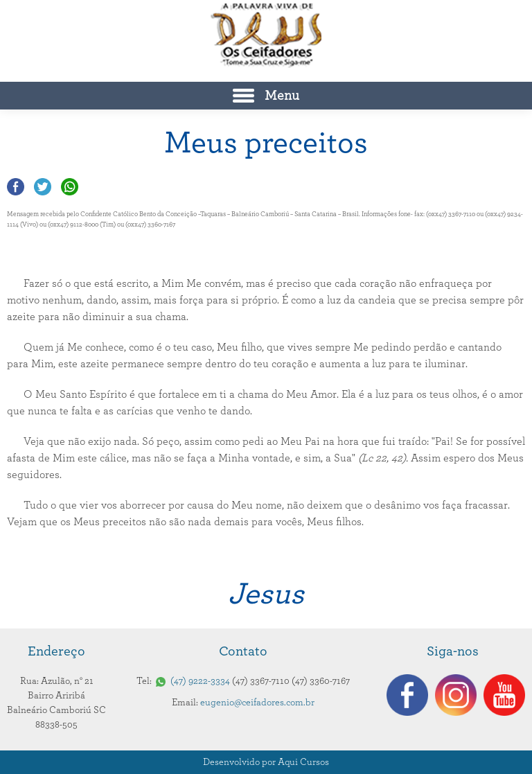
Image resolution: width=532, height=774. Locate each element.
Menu (282, 96)
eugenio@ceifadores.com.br (257, 703)
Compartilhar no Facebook (16, 187)
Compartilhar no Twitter (43, 187)
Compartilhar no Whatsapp (70, 187)
